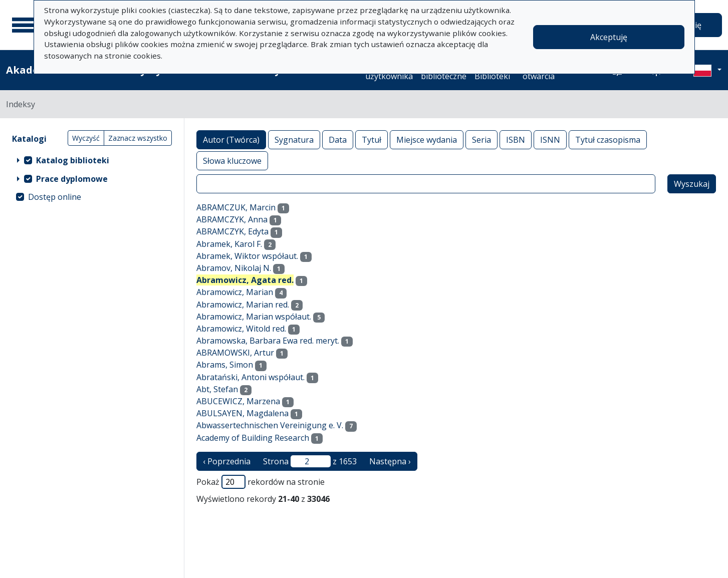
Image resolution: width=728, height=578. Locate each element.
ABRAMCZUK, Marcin (236, 207)
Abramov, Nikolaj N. (234, 268)
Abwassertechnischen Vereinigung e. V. (270, 425)
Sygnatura (294, 139)
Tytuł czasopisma (608, 139)
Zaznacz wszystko (138, 138)
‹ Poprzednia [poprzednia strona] (227, 461)
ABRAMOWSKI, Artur (235, 353)
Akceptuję (609, 37)
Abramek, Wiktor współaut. (247, 256)
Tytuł (372, 139)
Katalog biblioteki (73, 160)
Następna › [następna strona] (390, 461)
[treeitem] (92, 160)
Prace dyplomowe (72, 179)
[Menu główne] (25, 25)
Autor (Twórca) (231, 139)
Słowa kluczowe (232, 161)
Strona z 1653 (310, 461)
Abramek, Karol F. (229, 244)
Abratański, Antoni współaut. (251, 377)
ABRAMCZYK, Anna (232, 219)
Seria (481, 139)
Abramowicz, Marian (235, 292)
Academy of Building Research (253, 438)
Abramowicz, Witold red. (241, 329)
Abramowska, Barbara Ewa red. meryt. (268, 341)
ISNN (550, 139)
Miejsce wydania (427, 139)
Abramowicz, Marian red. (243, 305)
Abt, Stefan (217, 389)
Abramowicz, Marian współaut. (254, 317)
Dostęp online (55, 197)
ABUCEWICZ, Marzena (238, 401)
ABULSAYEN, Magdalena (242, 413)
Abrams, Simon (225, 365)
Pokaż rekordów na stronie (261, 482)
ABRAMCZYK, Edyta (232, 231)
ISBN (516, 139)
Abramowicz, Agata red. (245, 280)
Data (338, 139)
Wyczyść (86, 138)
